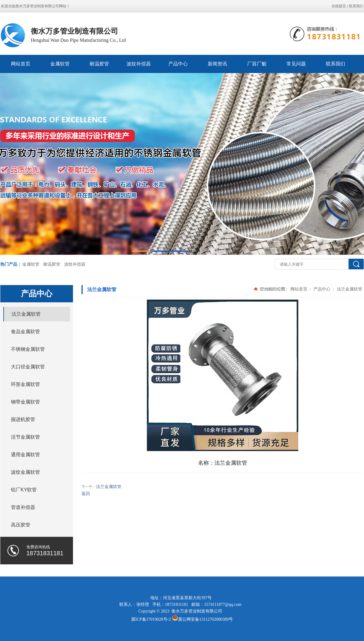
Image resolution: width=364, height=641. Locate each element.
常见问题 (296, 64)
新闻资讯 (217, 64)
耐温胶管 (99, 64)
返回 (86, 494)
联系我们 (356, 6)
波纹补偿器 (139, 64)
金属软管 (60, 64)
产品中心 (178, 64)
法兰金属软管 (349, 289)
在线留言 (339, 6)
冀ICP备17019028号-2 (151, 619)
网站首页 (21, 64)
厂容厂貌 (257, 64)
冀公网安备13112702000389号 (205, 619)
